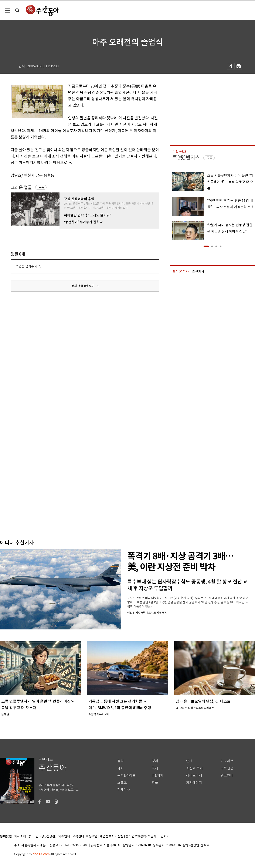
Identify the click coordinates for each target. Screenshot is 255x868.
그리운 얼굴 (21, 187)
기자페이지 (194, 783)
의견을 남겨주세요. (28, 266)
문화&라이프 (126, 775)
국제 (155, 768)
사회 (120, 768)
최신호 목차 (195, 768)
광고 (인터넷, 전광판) (42, 836)
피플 (155, 783)
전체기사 (124, 790)
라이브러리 (194, 775)
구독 (42, 187)
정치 (120, 761)
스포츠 (122, 783)
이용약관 (92, 836)
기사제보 (227, 761)
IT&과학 (158, 775)
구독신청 (227, 768)
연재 (189, 761)
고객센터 (78, 836)
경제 (155, 761)
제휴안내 (64, 836)
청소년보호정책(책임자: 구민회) (147, 836)
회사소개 (20, 836)
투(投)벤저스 (186, 158)
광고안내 (227, 775)
